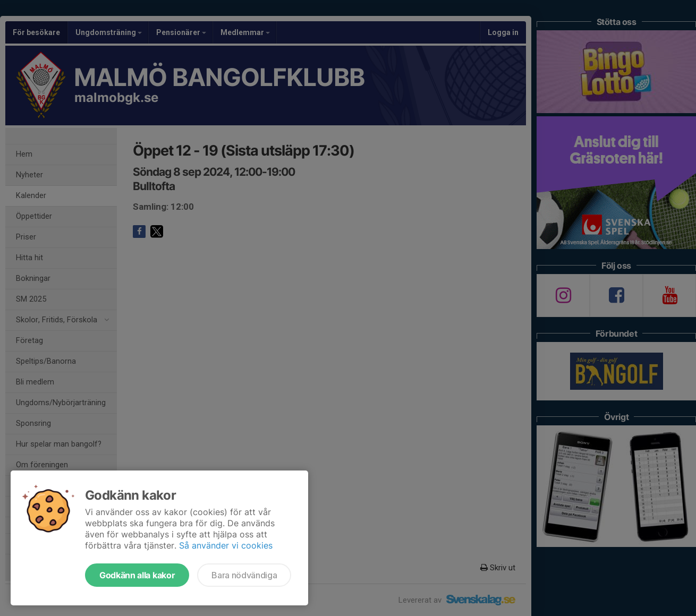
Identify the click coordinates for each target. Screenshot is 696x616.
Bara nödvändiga (244, 575)
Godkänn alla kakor (137, 575)
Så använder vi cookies (226, 545)
